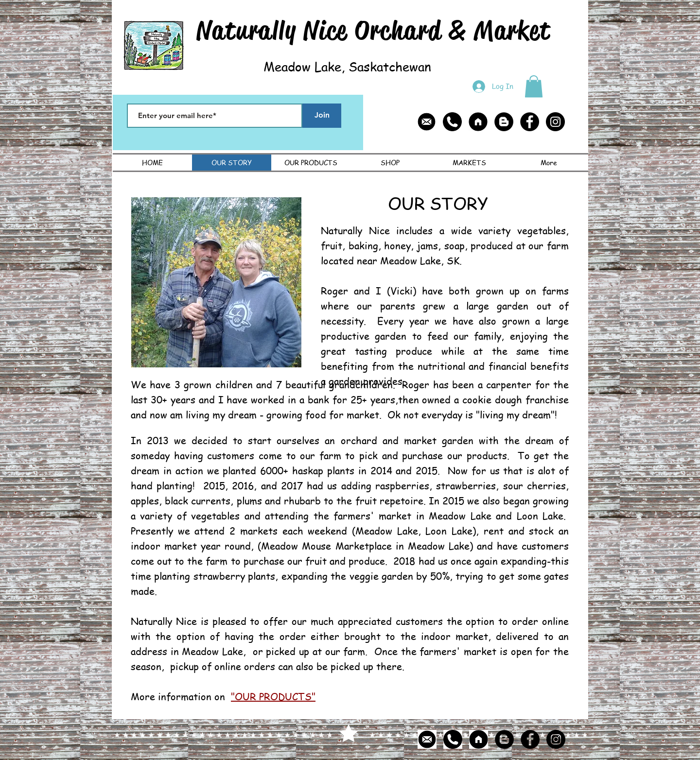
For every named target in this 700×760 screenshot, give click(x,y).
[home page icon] (478, 122)
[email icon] (427, 122)
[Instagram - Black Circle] (555, 122)
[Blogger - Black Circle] (504, 122)
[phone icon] (452, 122)
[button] (534, 86)
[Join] (322, 116)
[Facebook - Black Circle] (530, 122)
